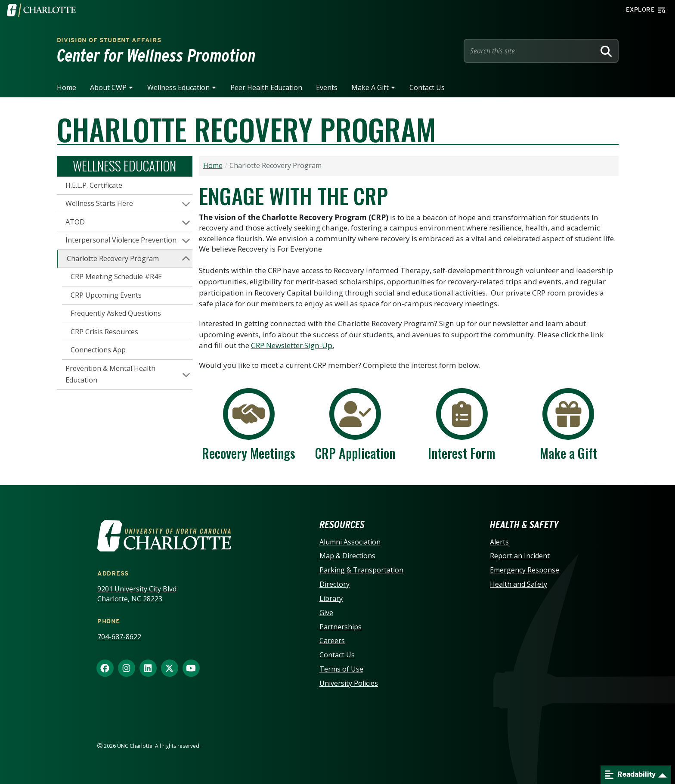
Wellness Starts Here (99, 203)
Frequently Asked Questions (116, 313)
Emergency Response (525, 570)
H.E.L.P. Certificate (94, 185)
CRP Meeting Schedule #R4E (116, 277)
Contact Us (427, 87)
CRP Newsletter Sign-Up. (293, 345)
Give (326, 613)
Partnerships (341, 627)
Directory (334, 584)
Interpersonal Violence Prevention (121, 240)
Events (327, 87)
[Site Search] (531, 51)
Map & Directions (347, 556)
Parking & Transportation (361, 570)
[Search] (606, 51)
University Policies (349, 683)
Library (331, 598)
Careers (332, 641)
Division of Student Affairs (109, 40)
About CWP (108, 87)
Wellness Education (178, 87)
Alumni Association (350, 542)
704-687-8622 (119, 637)
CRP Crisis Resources (104, 332)
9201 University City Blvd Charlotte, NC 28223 (137, 594)
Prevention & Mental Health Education (110, 374)
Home (67, 87)
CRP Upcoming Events (106, 295)
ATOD (75, 222)
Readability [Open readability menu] (630, 775)
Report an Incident (520, 556)
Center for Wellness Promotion (156, 56)
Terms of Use (341, 669)
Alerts (499, 542)
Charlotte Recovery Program (113, 258)
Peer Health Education (266, 87)
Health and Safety (519, 584)
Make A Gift (370, 87)
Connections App (98, 350)
